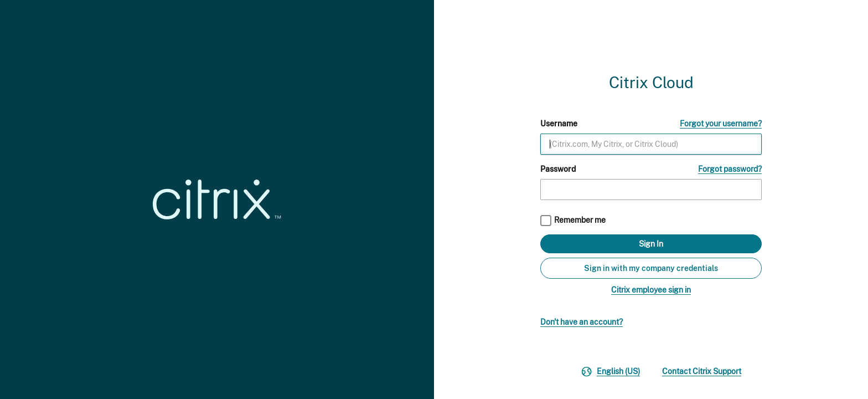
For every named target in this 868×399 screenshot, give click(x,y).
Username (559, 124)
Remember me (580, 220)
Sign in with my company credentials (651, 268)
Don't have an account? (582, 322)
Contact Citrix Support (702, 371)
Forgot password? (730, 169)
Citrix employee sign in (651, 290)
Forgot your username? (721, 124)
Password (558, 169)
